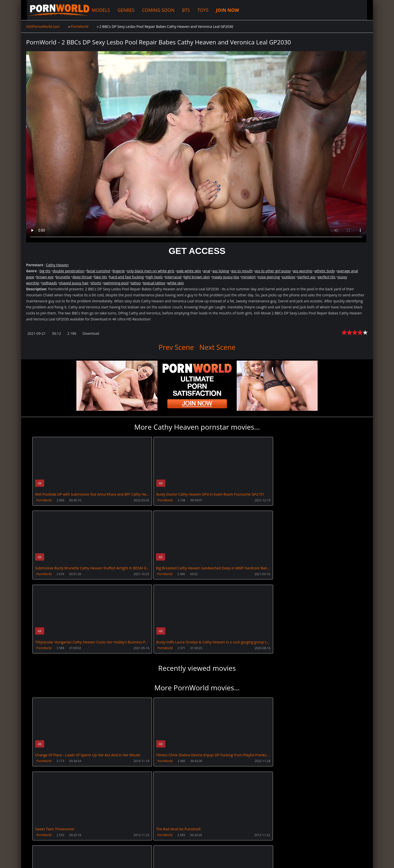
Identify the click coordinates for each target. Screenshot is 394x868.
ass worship (303, 271)
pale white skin (189, 271)
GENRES (122, 10)
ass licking (221, 271)
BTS (182, 10)
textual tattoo (154, 283)
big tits (45, 271)
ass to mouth (242, 271)
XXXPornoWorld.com (54, 10)
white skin (176, 283)
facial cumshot (99, 271)
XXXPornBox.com (145, 844)
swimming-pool (116, 283)
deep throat (82, 277)
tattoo (136, 283)
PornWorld (44, 500)
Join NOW (35, 844)
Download (91, 333)
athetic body (325, 271)
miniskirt (249, 277)
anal (207, 271)
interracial (173, 277)
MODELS (97, 10)
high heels (154, 277)
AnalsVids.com (208, 844)
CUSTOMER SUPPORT (66, 844)
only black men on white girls (151, 271)
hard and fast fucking (127, 277)
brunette (63, 277)
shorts (96, 283)
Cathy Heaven (57, 265)
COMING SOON (154, 10)
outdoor (289, 277)
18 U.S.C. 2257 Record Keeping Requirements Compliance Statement (187, 859)
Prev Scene (176, 347)
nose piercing (269, 277)
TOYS (199, 10)
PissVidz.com (178, 844)
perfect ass (307, 277)
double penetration (69, 271)
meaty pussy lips (226, 277)
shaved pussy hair (74, 283)
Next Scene (218, 347)
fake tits (101, 277)
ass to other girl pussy (273, 271)
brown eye (45, 277)
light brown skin (197, 277)
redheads (49, 283)
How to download (106, 844)
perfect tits (327, 277)
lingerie (119, 271)
